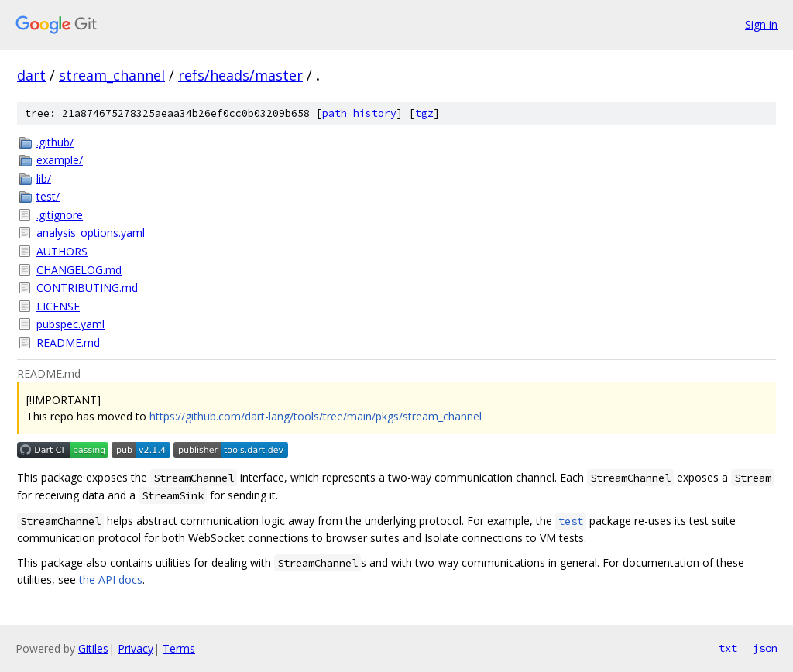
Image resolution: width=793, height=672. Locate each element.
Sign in (761, 24)
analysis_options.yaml (91, 233)
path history (359, 113)
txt (728, 648)
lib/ (44, 178)
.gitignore (60, 215)
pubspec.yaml (70, 324)
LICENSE (58, 306)
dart (31, 75)
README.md (68, 343)
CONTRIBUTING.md (87, 288)
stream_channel (112, 75)
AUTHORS (62, 251)
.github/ (55, 142)
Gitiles (93, 648)
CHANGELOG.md (79, 270)
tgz (424, 113)
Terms (179, 648)
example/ (60, 160)
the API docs (111, 579)
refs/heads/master (240, 75)
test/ (48, 196)
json (765, 648)
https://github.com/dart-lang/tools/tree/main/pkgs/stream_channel (316, 416)
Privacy (136, 648)
